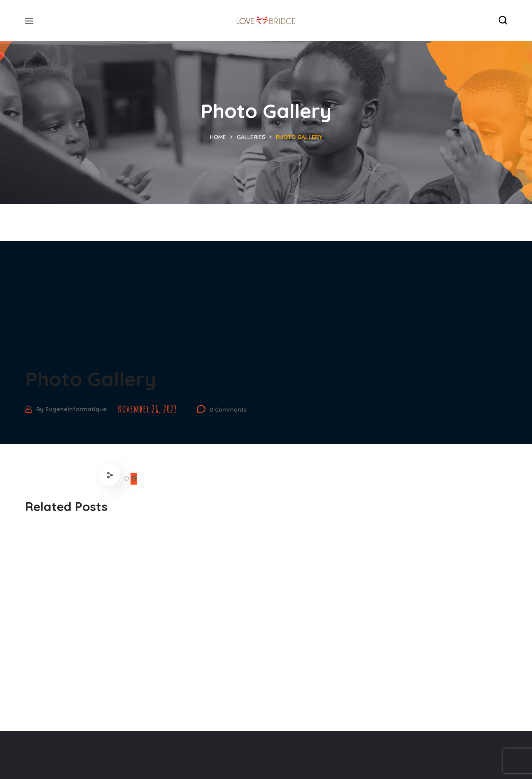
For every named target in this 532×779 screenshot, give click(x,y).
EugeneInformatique (76, 409)
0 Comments (228, 410)
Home (218, 137)
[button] (503, 21)
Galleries (251, 137)
